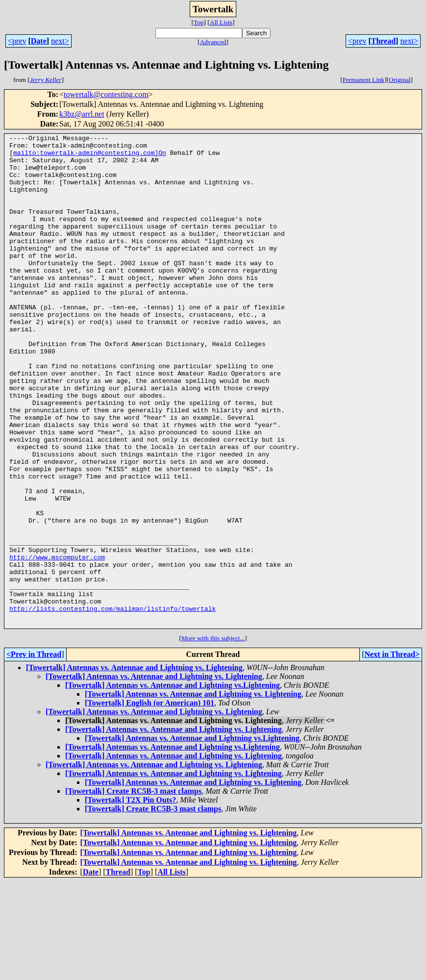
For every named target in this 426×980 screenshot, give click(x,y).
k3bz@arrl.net (82, 114)
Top (199, 22)
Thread (383, 41)
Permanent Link (364, 80)
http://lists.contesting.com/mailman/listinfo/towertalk (113, 704)
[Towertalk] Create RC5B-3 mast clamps (133, 890)
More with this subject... (213, 737)
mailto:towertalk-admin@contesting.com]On (90, 157)
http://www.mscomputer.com (57, 642)
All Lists (221, 22)
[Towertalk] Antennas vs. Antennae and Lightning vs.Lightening (173, 784)
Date (39, 41)
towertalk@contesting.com (106, 94)
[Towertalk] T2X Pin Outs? (130, 898)
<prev (17, 41)
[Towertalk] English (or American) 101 (150, 801)
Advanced (213, 42)
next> (60, 41)
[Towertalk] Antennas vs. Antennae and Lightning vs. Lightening (134, 766)
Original (400, 80)
